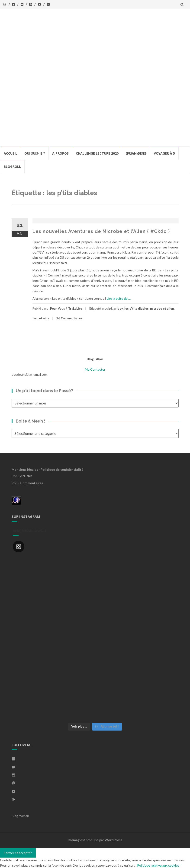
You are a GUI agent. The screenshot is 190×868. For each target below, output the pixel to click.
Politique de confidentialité (62, 469)
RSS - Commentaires (27, 483)
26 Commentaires (69, 318)
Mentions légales (25, 469)
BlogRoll (12, 167)
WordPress (113, 840)
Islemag (74, 840)
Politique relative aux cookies (158, 865)
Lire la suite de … (119, 298)
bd (110, 308)
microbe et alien (162, 308)
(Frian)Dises (136, 153)
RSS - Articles (22, 476)
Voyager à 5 (164, 153)
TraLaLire (75, 308)
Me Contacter (95, 369)
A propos (60, 153)
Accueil (10, 153)
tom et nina (41, 318)
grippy (118, 308)
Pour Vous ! (58, 308)
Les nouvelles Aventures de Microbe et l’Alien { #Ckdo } (101, 231)
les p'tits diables (137, 308)
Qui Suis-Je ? (35, 153)
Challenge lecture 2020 (97, 153)
